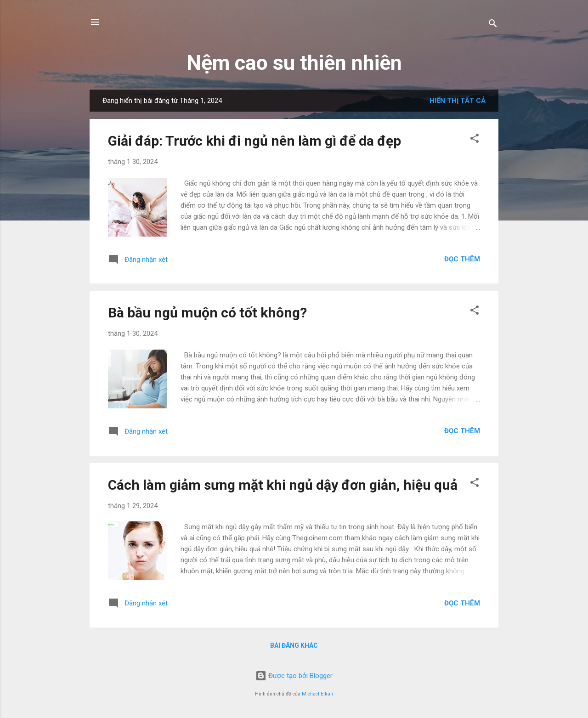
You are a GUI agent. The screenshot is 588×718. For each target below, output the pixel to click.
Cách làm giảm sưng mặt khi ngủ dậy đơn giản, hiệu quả (283, 485)
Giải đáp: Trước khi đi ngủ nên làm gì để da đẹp (254, 141)
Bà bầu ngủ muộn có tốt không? (207, 313)
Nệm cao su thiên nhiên (294, 63)
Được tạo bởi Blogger (294, 676)
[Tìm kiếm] (493, 25)
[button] (475, 140)
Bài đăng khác (294, 645)
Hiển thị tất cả (458, 101)
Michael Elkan (317, 694)
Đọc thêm (462, 259)
